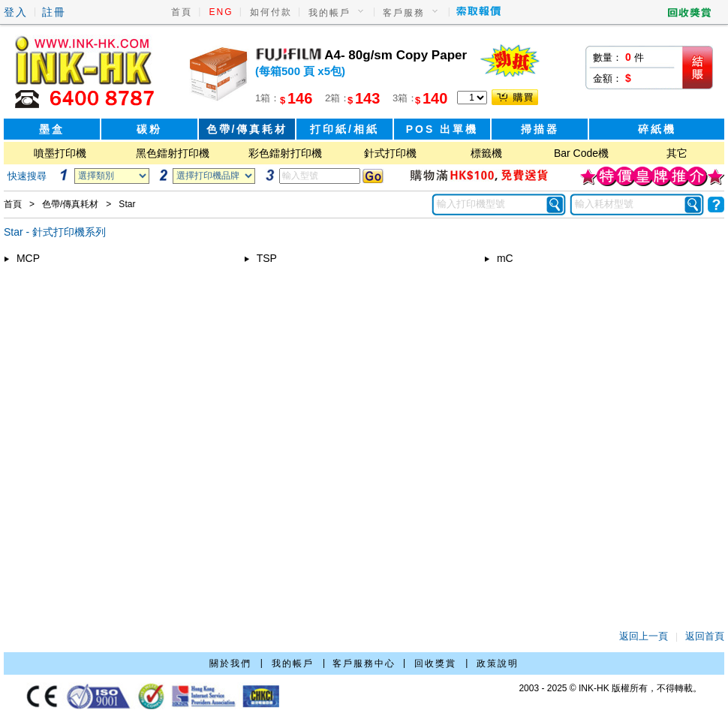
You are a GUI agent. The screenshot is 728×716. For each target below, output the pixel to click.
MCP (22, 258)
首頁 (182, 12)
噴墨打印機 (60, 153)
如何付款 (271, 12)
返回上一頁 (644, 636)
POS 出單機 (442, 129)
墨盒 (52, 129)
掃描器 (540, 129)
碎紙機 (657, 129)
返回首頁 (705, 636)
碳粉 (149, 129)
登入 (16, 12)
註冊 (54, 12)
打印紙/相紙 (344, 129)
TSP (260, 258)
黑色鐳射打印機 (173, 153)
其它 (677, 153)
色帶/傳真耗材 (247, 129)
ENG (221, 12)
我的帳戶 (329, 13)
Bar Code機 (581, 153)
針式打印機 (390, 153)
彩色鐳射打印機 (285, 153)
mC (499, 258)
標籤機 (486, 153)
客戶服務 (404, 13)
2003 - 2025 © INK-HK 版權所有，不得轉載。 (610, 688)
